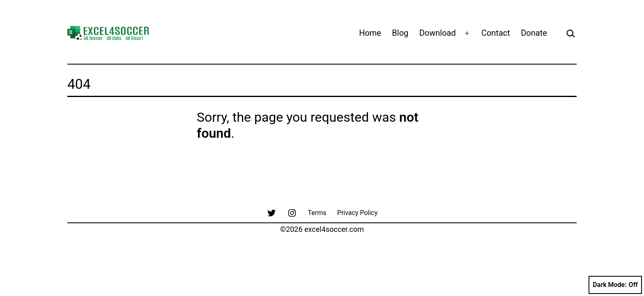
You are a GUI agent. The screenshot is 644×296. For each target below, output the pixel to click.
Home (370, 33)
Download (438, 33)
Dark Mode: (615, 285)
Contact (496, 33)
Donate (534, 33)
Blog (400, 33)
